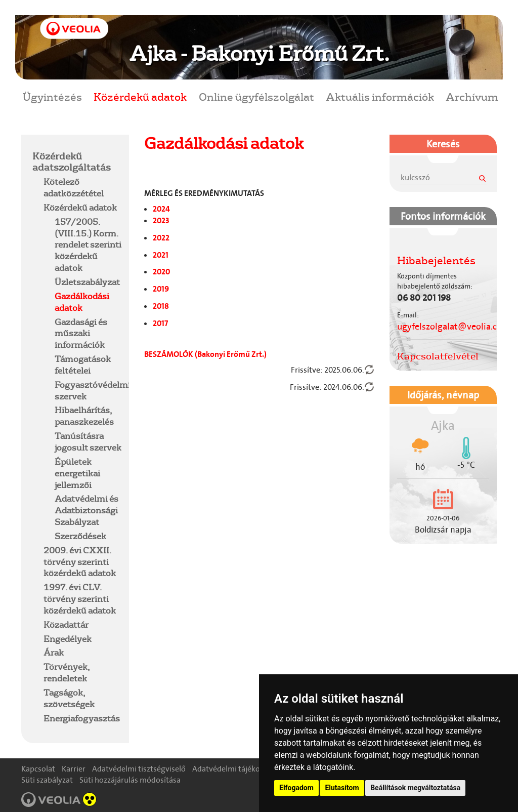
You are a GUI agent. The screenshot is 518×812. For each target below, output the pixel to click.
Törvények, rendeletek (67, 672)
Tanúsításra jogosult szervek (88, 441)
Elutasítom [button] (342, 788)
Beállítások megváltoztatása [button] (415, 788)
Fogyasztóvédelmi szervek (93, 390)
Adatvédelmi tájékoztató (235, 769)
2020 (161, 272)
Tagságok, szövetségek (69, 698)
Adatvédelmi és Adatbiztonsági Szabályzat (87, 510)
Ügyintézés (52, 96)
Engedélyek (68, 639)
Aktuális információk (380, 96)
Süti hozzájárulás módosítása (130, 780)
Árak (54, 652)
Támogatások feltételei (83, 364)
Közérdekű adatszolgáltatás (72, 162)
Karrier (74, 769)
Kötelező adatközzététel (74, 187)
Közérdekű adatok (140, 96)
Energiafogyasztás (82, 718)
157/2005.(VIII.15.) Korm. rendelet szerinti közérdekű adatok (88, 245)
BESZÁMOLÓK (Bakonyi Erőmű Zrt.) (205, 354)
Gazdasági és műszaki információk (81, 333)
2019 (161, 289)
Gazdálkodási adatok (82, 302)
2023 (161, 220)
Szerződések (80, 536)
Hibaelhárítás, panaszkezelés (84, 416)
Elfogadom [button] (296, 788)
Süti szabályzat (47, 780)
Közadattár (66, 624)
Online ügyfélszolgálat (256, 96)
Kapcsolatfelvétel (438, 356)
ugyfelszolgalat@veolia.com (454, 327)
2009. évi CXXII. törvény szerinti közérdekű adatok (80, 562)
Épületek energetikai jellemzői (77, 473)
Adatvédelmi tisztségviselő (139, 769)
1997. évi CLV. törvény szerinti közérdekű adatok (80, 599)
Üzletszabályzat (87, 282)
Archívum (472, 96)
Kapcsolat (38, 769)
